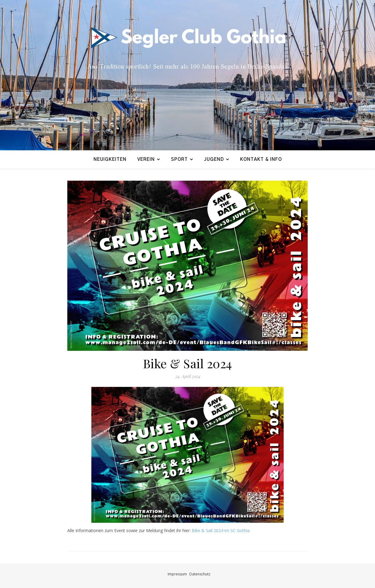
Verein (146, 159)
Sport (179, 159)
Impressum (177, 574)
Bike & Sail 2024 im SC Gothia (221, 530)
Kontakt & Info (261, 159)
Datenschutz (200, 574)
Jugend (214, 159)
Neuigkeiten (110, 159)
